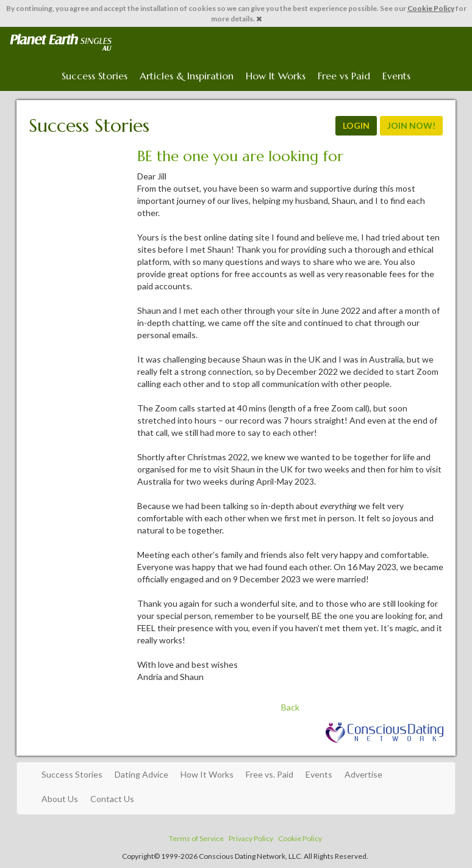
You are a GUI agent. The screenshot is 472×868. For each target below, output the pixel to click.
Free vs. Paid (270, 774)
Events (396, 76)
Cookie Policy (431, 8)
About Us (60, 799)
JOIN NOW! (411, 125)
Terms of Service (196, 838)
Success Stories (95, 76)
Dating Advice (141, 774)
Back (290, 707)
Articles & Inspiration (187, 76)
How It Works (276, 76)
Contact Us (112, 799)
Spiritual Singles (61, 42)
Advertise (363, 774)
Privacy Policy (251, 838)
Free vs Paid (344, 76)
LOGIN (356, 125)
